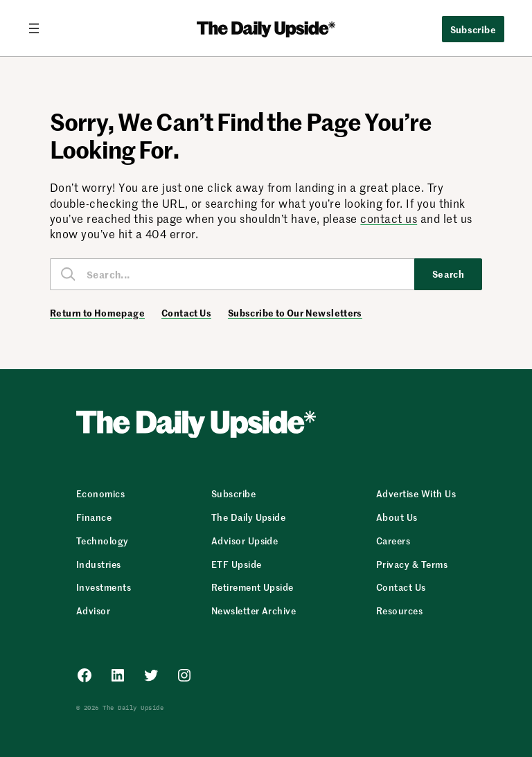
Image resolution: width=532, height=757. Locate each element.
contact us (389, 218)
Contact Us (186, 313)
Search (449, 274)
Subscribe (473, 29)
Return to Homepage (97, 313)
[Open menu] (39, 28)
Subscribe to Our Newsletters (295, 313)
